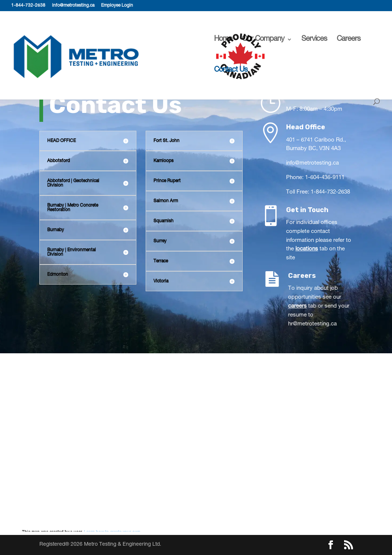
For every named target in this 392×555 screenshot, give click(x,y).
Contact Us (231, 71)
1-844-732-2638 (28, 6)
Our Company (263, 40)
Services (314, 40)
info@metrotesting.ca (73, 6)
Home (223, 40)
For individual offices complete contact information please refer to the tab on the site (319, 240)
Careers (349, 40)
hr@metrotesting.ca (325, 324)
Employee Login (117, 6)
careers (310, 306)
